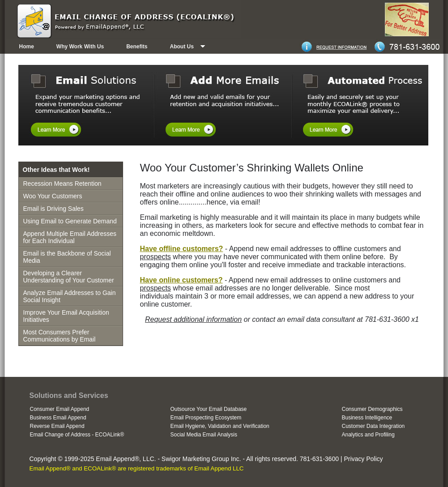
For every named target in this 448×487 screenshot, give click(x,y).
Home (27, 47)
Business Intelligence (367, 418)
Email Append (115, 459)
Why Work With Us (80, 47)
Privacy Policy (363, 459)
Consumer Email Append (60, 409)
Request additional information (193, 319)
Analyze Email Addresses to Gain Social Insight (70, 296)
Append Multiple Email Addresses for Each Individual (70, 237)
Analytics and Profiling (368, 435)
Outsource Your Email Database (209, 409)
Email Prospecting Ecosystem (206, 418)
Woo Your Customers (53, 196)
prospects (156, 257)
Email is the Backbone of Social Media (67, 257)
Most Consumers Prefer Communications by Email (60, 336)
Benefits (137, 47)
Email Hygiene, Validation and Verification (220, 426)
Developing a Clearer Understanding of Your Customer (69, 277)
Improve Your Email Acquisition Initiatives (66, 316)
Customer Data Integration (373, 426)
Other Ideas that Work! (56, 170)
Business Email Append (58, 418)
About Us (182, 47)
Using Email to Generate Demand (70, 221)
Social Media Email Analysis (204, 435)
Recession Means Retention (62, 184)
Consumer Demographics (372, 409)
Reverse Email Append (57, 426)
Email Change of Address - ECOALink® (77, 435)
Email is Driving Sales (53, 209)
